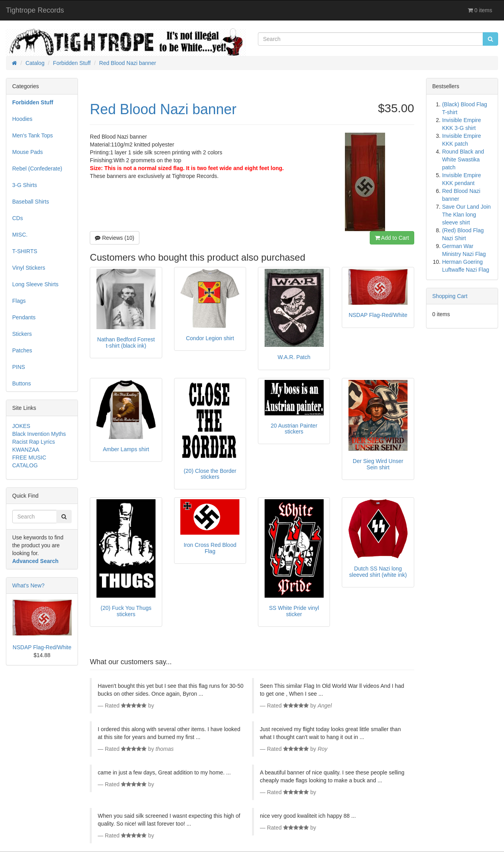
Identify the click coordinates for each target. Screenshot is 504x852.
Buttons (21, 383)
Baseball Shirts (31, 202)
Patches (22, 350)
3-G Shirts (25, 185)
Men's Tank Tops (32, 135)
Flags (19, 301)
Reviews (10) (115, 238)
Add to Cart (392, 238)
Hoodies (22, 119)
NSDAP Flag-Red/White (42, 647)
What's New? (28, 585)
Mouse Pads (28, 152)
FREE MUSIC (29, 457)
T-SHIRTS (25, 251)
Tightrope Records (35, 10)
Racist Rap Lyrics (33, 442)
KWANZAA (26, 450)
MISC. (20, 235)
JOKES (21, 426)
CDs (18, 218)
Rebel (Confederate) (37, 169)
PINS (19, 367)
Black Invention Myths (39, 434)
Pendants (24, 317)
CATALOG (25, 465)
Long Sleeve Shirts (35, 284)
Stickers (22, 334)
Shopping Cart (450, 296)
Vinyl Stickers (29, 268)
